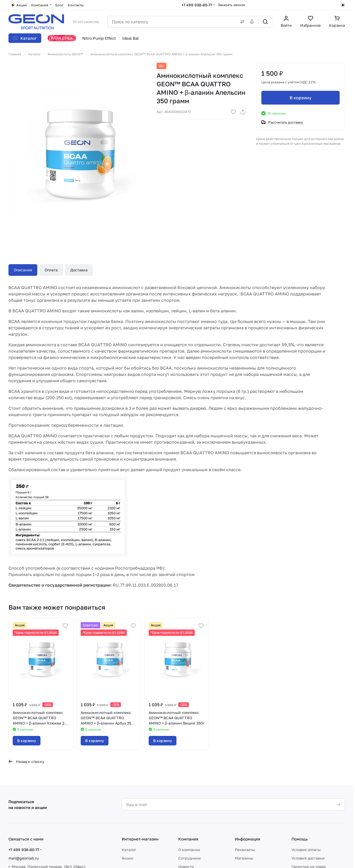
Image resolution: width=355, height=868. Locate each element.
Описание (23, 270)
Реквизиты (245, 850)
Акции (128, 858)
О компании (189, 850)
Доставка (79, 270)
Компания (188, 839)
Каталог (129, 850)
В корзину (301, 98)
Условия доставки (308, 858)
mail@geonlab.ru (24, 858)
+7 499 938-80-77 (197, 5)
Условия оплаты (306, 850)
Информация (248, 839)
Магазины (244, 858)
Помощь (300, 839)
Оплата (51, 270)
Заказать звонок (231, 5)
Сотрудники (190, 858)
